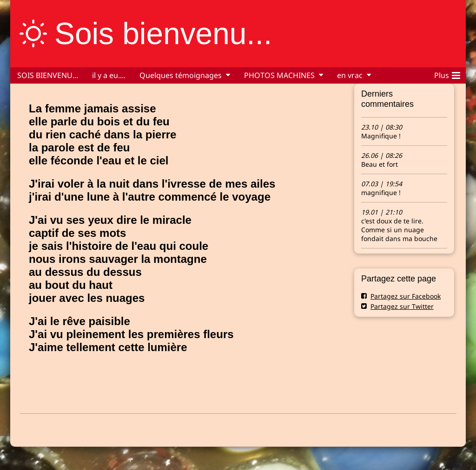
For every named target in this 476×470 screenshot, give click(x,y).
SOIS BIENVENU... (48, 75)
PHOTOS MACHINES (279, 75)
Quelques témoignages (181, 75)
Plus (447, 74)
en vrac (350, 75)
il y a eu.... (109, 75)
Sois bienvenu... (163, 33)
